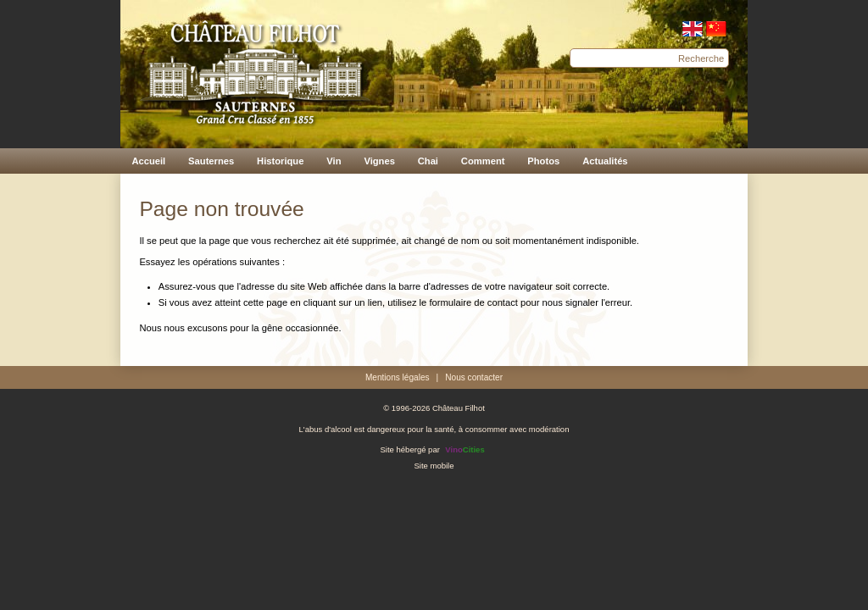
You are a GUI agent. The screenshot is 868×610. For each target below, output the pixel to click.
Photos (543, 161)
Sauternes (211, 161)
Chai (428, 161)
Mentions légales (398, 377)
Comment (483, 161)
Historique (280, 161)
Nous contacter (474, 377)
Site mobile (434, 466)
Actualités (605, 161)
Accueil (148, 161)
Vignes (379, 161)
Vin (334, 161)
